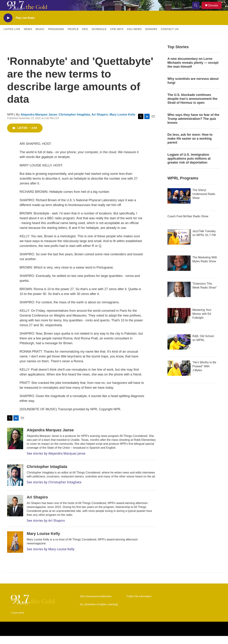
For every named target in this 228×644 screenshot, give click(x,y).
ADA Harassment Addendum (96, 604)
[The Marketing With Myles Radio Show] (179, 271)
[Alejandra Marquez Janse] (15, 447)
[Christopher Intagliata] (15, 483)
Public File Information (139, 604)
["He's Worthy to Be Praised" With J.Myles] (179, 376)
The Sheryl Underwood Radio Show (204, 202)
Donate (215, 9)
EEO (85, 37)
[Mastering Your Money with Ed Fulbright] (179, 324)
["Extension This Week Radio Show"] (179, 297)
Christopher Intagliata (74, 123)
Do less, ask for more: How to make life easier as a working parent (190, 147)
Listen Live (12, 37)
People (73, 37)
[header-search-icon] (197, 9)
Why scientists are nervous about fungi (193, 89)
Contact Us (170, 37)
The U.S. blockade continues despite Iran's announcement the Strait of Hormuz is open (192, 107)
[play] (8, 26)
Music (40, 37)
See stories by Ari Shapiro (46, 528)
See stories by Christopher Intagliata (54, 490)
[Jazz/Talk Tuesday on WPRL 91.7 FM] (179, 245)
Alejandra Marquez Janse (39, 123)
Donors (151, 37)
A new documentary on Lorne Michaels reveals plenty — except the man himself (193, 71)
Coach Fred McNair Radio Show (188, 224)
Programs (56, 37)
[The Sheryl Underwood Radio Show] (179, 204)
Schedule (99, 37)
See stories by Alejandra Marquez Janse (56, 461)
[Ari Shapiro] (15, 514)
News (28, 37)
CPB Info (117, 37)
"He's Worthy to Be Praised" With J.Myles (204, 374)
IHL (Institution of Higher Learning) (99, 612)
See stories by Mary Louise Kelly (51, 557)
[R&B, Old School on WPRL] (179, 350)
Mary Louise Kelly (122, 123)
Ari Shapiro (100, 123)
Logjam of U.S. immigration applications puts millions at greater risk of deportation (189, 167)
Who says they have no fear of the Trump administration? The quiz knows (193, 127)
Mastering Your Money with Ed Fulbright (202, 322)
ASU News (134, 37)
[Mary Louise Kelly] (15, 550)
